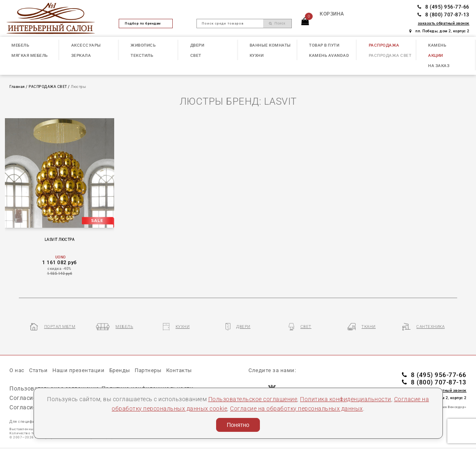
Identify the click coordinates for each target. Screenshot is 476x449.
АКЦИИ (436, 55)
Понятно (238, 425)
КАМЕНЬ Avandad (329, 55)
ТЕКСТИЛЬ (142, 55)
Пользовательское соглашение (253, 399)
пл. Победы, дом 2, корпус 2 (439, 31)
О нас (17, 370)
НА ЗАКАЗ (439, 66)
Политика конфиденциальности (346, 399)
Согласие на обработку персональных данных (297, 409)
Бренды (120, 370)
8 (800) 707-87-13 (443, 15)
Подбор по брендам (146, 23)
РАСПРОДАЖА (384, 45)
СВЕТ (196, 55)
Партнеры (148, 370)
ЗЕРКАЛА (81, 55)
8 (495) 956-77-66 (443, 7)
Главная (17, 86)
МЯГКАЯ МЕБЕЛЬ (30, 55)
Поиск (277, 24)
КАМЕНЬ (437, 45)
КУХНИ (257, 55)
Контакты (179, 370)
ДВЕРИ (197, 45)
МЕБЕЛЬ (20, 45)
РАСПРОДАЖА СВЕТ (390, 55)
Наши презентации (78, 370)
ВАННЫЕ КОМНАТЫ (270, 45)
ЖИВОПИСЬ (143, 45)
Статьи (38, 370)
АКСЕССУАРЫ (86, 45)
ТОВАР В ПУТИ (324, 45)
